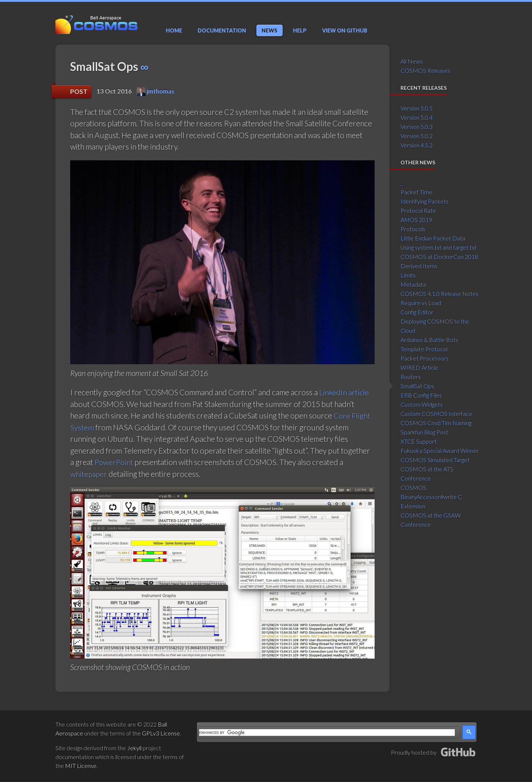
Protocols (413, 229)
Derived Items (419, 266)
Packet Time (416, 192)
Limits (408, 275)
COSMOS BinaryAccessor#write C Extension (431, 497)
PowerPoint (115, 462)
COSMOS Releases (425, 70)
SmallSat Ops (417, 386)
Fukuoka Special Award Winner (440, 450)
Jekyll (134, 748)
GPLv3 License (161, 733)
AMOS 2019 (416, 220)
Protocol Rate (418, 210)
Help (300, 30)
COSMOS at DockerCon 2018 (439, 257)
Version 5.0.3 (417, 127)
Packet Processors (424, 358)
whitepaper (89, 474)
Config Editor (417, 312)
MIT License (81, 766)
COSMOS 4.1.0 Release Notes (439, 293)
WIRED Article (419, 367)
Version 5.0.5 (417, 108)
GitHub (345, 30)
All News (412, 61)
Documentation (222, 30)
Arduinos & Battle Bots (429, 340)
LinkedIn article (345, 392)
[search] (327, 733)
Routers (411, 377)
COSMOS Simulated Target (435, 460)
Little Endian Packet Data (433, 238)
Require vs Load (421, 303)
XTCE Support (419, 441)
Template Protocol (424, 349)
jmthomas (156, 91)
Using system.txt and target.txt (439, 247)
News (270, 30)
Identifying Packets (424, 201)
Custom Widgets (422, 404)
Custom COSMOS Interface (436, 414)
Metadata (413, 284)
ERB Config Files (421, 395)
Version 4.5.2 (417, 145)
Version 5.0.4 (417, 117)
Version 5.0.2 (417, 136)
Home (174, 30)
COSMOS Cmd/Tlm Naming (436, 423)
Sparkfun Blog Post (424, 432)
